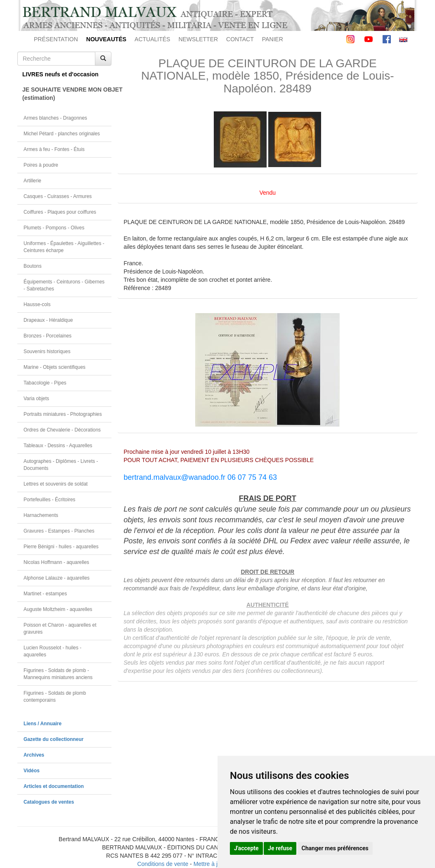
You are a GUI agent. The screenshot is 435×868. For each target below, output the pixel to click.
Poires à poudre (41, 165)
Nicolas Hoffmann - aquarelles (56, 562)
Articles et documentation (54, 786)
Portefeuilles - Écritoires (50, 500)
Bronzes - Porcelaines (47, 336)
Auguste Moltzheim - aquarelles (58, 609)
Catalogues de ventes (49, 802)
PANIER (273, 39)
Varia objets (36, 399)
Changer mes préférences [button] (335, 848)
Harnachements (41, 515)
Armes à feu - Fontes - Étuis (54, 149)
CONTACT (240, 39)
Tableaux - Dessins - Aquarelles (58, 446)
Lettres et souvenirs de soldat (56, 484)
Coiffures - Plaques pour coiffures (60, 212)
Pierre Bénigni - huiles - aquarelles (61, 547)
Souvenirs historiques (47, 351)
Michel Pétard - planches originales (62, 134)
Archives (34, 755)
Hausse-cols (37, 304)
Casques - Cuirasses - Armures (58, 196)
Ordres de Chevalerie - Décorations (62, 430)
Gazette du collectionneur (53, 739)
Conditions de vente (163, 864)
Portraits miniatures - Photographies (63, 414)
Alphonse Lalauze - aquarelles (57, 578)
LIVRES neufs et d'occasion (60, 74)
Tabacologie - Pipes (45, 383)
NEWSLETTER (198, 39)
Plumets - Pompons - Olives (54, 228)
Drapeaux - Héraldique (48, 320)
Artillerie (32, 181)
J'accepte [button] (246, 848)
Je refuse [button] (280, 848)
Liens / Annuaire (43, 724)
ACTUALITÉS (152, 39)
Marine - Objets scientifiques (54, 367)
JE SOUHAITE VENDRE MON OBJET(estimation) (67, 94)
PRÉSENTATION (56, 39)
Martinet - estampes (45, 594)
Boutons (33, 266)
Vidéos (32, 771)
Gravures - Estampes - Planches (59, 531)
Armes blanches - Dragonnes (55, 118)
